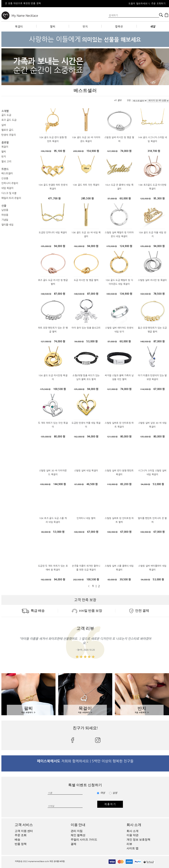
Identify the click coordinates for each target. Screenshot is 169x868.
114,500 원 (145, 389)
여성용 (5, 215)
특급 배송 (33, 611)
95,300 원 (159, 198)
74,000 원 (126, 151)
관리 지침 (77, 831)
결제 (74, 844)
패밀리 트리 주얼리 (11, 198)
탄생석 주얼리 (9, 135)
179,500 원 (112, 246)
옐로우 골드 (7, 130)
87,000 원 (112, 199)
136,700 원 (46, 151)
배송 (17, 840)
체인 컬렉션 (78, 835)
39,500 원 (125, 579)
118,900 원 (112, 484)
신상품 (5, 178)
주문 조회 (21, 835)
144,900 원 (60, 484)
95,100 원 (60, 151)
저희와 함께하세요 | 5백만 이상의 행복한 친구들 (85, 761)
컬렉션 (119, 27)
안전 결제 (139, 611)
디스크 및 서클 (9, 193)
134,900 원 (126, 294)
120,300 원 (145, 199)
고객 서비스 (24, 825)
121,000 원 (112, 437)
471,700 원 (54, 198)
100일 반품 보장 (87, 611)
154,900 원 (93, 151)
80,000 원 (60, 437)
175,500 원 (45, 389)
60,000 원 (125, 198)
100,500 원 (60, 389)
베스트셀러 (7, 173)
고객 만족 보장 (85, 600)
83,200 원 (126, 484)
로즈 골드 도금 (9, 120)
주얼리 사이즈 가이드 (84, 840)
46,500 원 (92, 484)
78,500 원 (159, 294)
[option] (49, 4)
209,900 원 (78, 151)
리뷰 (129, 844)
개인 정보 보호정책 (138, 840)
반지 (85, 27)
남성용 (5, 210)
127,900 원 (112, 151)
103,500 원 (145, 294)
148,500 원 (46, 294)
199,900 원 (45, 484)
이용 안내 (78, 825)
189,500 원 (112, 294)
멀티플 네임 (7, 225)
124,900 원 (126, 246)
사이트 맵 (133, 848)
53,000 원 (92, 341)
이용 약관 (133, 835)
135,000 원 (46, 246)
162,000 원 (79, 246)
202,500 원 (78, 580)
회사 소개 (134, 825)
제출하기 (110, 804)
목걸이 (19, 27)
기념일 (5, 220)
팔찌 (53, 27)
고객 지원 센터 (24, 831)
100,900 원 (79, 532)
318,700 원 (154, 151)
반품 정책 (21, 844)
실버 (4, 125)
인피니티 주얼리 (10, 183)
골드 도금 (6, 115)
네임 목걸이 (7, 188)
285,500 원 (88, 198)
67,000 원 (159, 389)
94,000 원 (60, 246)
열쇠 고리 (6, 162)
